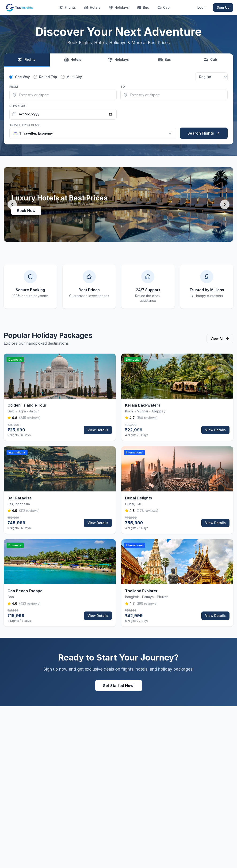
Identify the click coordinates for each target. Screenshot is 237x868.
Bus (143, 8)
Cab (164, 8)
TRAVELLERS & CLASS (25, 125)
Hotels (92, 8)
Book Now (26, 211)
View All (220, 338)
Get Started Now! (119, 686)
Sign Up (223, 7)
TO (123, 87)
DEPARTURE (18, 106)
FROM (14, 87)
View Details (98, 430)
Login (202, 7)
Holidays (119, 8)
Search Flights (204, 133)
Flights (67, 8)
